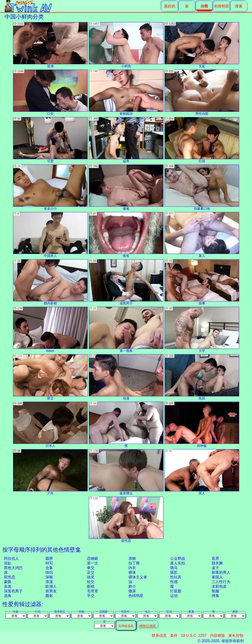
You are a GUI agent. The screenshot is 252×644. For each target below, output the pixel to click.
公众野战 (178, 558)
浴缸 (8, 563)
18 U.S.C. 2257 (194, 636)
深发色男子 (13, 591)
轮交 (91, 582)
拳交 (91, 568)
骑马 (174, 568)
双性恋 (10, 577)
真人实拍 (178, 563)
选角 (8, 596)
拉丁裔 (134, 563)
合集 (49, 568)
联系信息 (159, 636)
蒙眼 (8, 582)
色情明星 (221, 6)
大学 (202, 330)
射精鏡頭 (126, 93)
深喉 (49, 577)
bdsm (50, 330)
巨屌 (202, 140)
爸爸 (126, 235)
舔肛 (174, 572)
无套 (202, 45)
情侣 (49, 572)
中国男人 (50, 235)
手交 (91, 596)
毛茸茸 (93, 591)
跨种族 (202, 425)
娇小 (132, 586)
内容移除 (217, 636)
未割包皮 (219, 586)
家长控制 (236, 636)
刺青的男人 (221, 572)
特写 (49, 563)
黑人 (202, 472)
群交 (50, 377)
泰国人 (217, 577)
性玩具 (176, 577)
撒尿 (132, 591)
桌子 (215, 568)
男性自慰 (202, 93)
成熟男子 (126, 282)
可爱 (50, 140)
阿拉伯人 (11, 558)
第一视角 (126, 330)
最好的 (170, 6)
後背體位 (126, 472)
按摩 (202, 282)
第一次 (93, 563)
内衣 (132, 568)
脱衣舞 (217, 563)
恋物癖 (93, 558)
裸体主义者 (138, 577)
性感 (174, 582)
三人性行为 (221, 582)
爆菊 (126, 187)
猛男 (126, 140)
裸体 (132, 572)
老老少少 (50, 187)
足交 (91, 572)
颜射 (49, 596)
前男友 (51, 591)
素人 (202, 235)
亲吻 (132, 558)
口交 (50, 93)
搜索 (239, 6)
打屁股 (176, 591)
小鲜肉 (126, 45)
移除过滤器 (148, 626)
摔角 (215, 596)
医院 (202, 377)
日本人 (50, 425)
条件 (174, 636)
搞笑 (91, 577)
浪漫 (49, 582)
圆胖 (49, 558)
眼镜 (91, 586)
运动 (174, 596)
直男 (215, 558)
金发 (8, 586)
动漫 (126, 377)
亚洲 (50, 45)
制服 (215, 591)
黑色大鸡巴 (13, 568)
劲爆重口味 (202, 187)
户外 (50, 472)
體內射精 (50, 282)
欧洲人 (51, 586)
